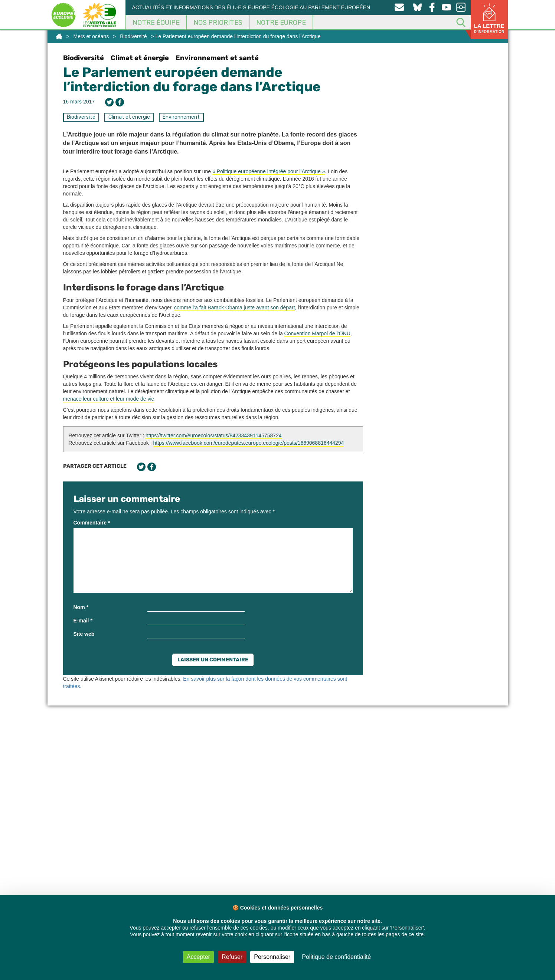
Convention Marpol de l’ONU (317, 333)
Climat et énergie (140, 58)
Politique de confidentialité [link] (336, 957)
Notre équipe (156, 23)
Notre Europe (281, 23)
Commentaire (92, 523)
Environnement (181, 117)
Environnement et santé (217, 58)
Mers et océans (91, 36)
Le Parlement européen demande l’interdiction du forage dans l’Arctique (192, 80)
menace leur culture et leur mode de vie (109, 399)
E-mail (83, 621)
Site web (84, 634)
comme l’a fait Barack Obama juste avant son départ (234, 308)
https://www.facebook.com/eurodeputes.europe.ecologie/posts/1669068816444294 (249, 443)
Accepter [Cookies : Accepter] (198, 957)
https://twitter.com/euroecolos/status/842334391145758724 (214, 435)
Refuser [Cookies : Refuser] (232, 957)
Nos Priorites (218, 23)
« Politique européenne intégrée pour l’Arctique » (269, 171)
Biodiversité (133, 36)
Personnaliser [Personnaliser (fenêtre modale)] (272, 957)
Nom (81, 607)
